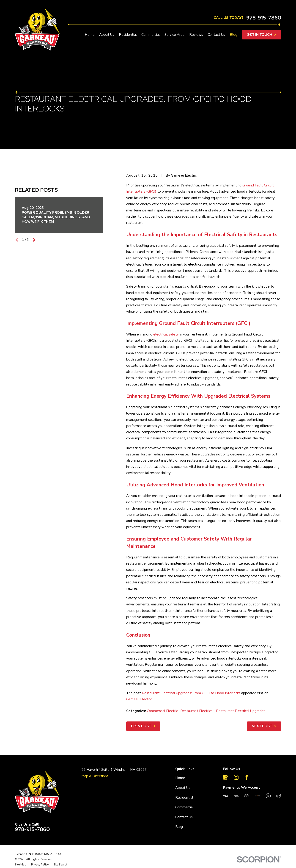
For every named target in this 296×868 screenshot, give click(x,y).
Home (180, 778)
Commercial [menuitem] (151, 35)
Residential (184, 798)
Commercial (184, 807)
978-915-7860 (264, 18)
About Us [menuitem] (107, 35)
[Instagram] (236, 777)
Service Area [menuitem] (174, 35)
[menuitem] (21, 865)
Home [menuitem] (90, 35)
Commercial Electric (162, 711)
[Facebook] (247, 777)
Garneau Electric (139, 699)
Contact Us (184, 817)
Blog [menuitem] (234, 35)
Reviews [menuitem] (196, 35)
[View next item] (34, 328)
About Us (183, 788)
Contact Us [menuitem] (216, 35)
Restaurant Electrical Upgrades (241, 711)
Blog (179, 827)
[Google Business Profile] (225, 777)
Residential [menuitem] (128, 35)
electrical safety (166, 334)
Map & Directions (95, 776)
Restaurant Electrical (197, 711)
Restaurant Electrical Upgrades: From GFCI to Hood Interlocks (191, 693)
